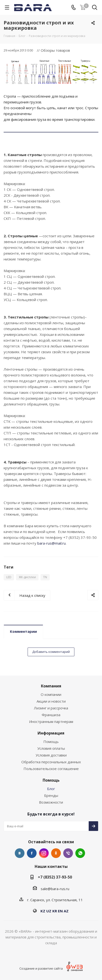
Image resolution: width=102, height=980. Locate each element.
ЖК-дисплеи (27, 577)
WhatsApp (80, 853)
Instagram (44, 853)
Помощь (51, 742)
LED (9, 577)
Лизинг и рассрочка (51, 708)
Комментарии (23, 631)
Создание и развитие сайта (41, 968)
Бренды (51, 795)
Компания (51, 686)
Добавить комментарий (51, 652)
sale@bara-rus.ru (55, 889)
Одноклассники (56, 853)
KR (55, 911)
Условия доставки (51, 755)
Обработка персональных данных (51, 762)
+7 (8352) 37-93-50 (55, 877)
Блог (51, 789)
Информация (51, 733)
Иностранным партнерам (51, 721)
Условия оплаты (51, 748)
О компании (51, 694)
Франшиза (51, 715)
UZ (49, 911)
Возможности (51, 802)
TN (45, 577)
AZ (66, 911)
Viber (68, 853)
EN (60, 911)
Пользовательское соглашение (51, 769)
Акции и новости (51, 701)
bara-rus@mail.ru (51, 543)
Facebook (32, 853)
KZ (43, 911)
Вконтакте (20, 853)
